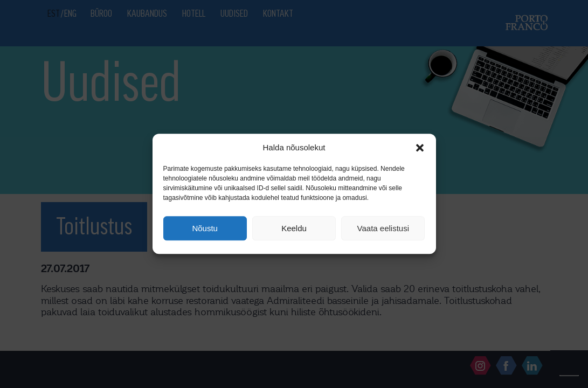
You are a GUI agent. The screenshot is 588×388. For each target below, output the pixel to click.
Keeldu (294, 228)
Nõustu (205, 228)
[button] (420, 148)
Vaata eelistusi (383, 228)
